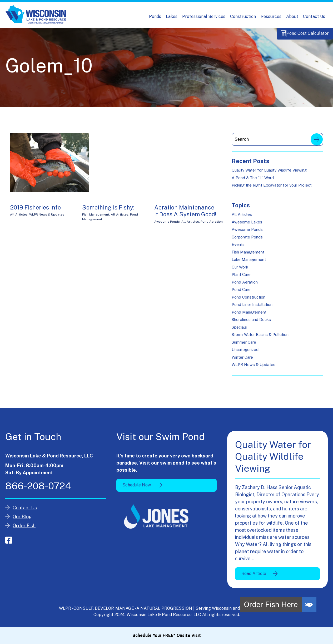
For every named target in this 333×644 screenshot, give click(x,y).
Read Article (254, 576)
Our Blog (22, 519)
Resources (271, 16)
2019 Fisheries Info (35, 210)
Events (238, 247)
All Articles (19, 217)
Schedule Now (137, 488)
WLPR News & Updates (47, 217)
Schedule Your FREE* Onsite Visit (167, 635)
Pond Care (241, 292)
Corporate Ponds (247, 240)
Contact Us (314, 16)
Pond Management (249, 315)
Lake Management (249, 262)
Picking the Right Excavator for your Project (272, 188)
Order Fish (24, 528)
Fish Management (96, 217)
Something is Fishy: (108, 210)
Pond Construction (248, 300)
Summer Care (244, 345)
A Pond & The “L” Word (253, 181)
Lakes (172, 16)
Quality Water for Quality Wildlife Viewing (269, 173)
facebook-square (9, 543)
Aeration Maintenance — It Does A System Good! (187, 214)
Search (317, 142)
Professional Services (204, 16)
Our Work (240, 270)
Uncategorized (245, 352)
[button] (309, 604)
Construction (243, 16)
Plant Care (241, 277)
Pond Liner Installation (252, 307)
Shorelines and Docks (251, 322)
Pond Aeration (212, 225)
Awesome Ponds (167, 225)
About (292, 16)
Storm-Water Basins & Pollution (260, 337)
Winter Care (242, 360)
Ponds (155, 16)
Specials (239, 330)
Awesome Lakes (247, 225)
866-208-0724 (38, 489)
